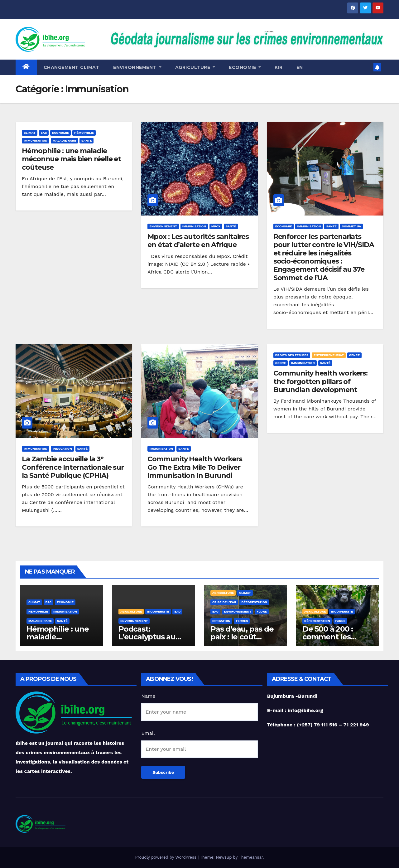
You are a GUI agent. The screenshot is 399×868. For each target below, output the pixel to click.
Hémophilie (84, 133)
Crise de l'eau (224, 602)
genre (281, 363)
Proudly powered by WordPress (166, 857)
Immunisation (36, 141)
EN (300, 67)
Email (148, 733)
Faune (341, 621)
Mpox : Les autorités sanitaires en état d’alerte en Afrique (198, 241)
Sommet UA (351, 226)
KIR (279, 67)
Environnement (137, 67)
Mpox (216, 226)
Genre (354, 355)
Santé (87, 141)
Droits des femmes (292, 355)
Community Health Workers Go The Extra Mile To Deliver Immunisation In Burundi (195, 467)
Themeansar (251, 857)
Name (148, 696)
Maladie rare (64, 141)
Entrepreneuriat (329, 355)
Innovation (62, 449)
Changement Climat (72, 67)
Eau (177, 611)
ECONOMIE (245, 67)
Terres (242, 621)
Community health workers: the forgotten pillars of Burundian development (321, 381)
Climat (30, 133)
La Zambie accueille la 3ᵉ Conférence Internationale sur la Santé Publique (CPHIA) (73, 467)
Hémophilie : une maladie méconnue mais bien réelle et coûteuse (71, 159)
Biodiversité (158, 611)
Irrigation (221, 621)
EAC (44, 133)
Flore (262, 611)
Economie (60, 133)
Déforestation (254, 602)
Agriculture (195, 67)
